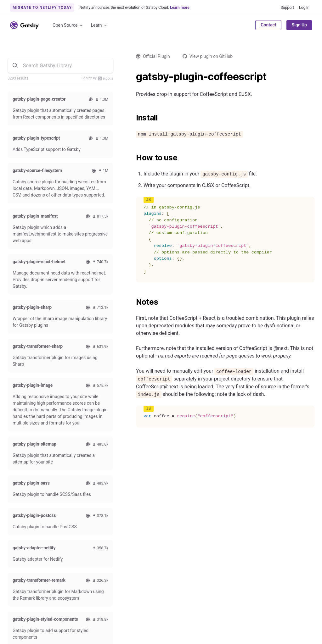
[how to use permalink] (133, 158)
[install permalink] (133, 118)
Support (287, 8)
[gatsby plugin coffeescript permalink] (133, 77)
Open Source (68, 25)
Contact (268, 25)
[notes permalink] (133, 302)
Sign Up (299, 25)
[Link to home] (24, 25)
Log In (304, 8)
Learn (99, 25)
